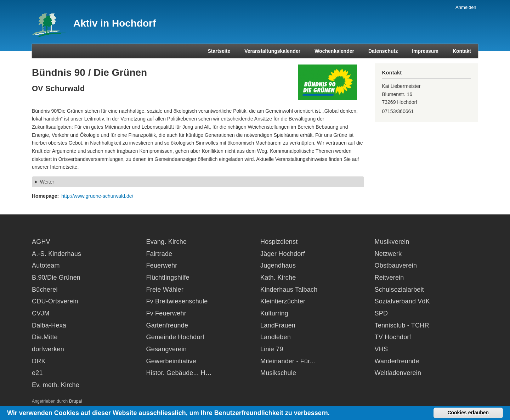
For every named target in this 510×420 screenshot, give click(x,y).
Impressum (425, 51)
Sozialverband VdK (403, 301)
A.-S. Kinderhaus (56, 254)
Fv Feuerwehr (166, 313)
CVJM (41, 313)
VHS (381, 349)
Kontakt (462, 51)
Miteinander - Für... (288, 361)
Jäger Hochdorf (283, 254)
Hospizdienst (279, 242)
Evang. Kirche (167, 242)
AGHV (41, 242)
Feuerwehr (162, 265)
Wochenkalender (334, 51)
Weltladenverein (398, 373)
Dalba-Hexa (49, 325)
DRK (39, 361)
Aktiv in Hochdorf (115, 23)
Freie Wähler (165, 290)
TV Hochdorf (393, 337)
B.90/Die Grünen (56, 278)
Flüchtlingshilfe (168, 278)
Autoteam (46, 265)
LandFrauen (278, 325)
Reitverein (389, 278)
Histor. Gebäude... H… (179, 373)
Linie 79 (272, 349)
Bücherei (45, 290)
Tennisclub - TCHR (402, 325)
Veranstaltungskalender (272, 51)
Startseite (219, 51)
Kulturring (274, 313)
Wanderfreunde (397, 361)
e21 (37, 373)
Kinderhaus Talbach (289, 290)
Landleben (276, 337)
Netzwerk (388, 254)
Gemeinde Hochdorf (175, 337)
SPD (381, 313)
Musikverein (392, 242)
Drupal (76, 401)
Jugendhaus (278, 265)
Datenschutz (383, 51)
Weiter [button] (47, 182)
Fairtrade (159, 254)
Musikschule (278, 373)
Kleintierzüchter (283, 301)
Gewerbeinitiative (171, 361)
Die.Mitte (45, 337)
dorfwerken (48, 349)
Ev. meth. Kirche (56, 385)
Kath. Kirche (278, 278)
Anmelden (466, 7)
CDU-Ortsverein (55, 301)
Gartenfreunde (167, 325)
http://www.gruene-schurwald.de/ (97, 196)
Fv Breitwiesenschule (177, 301)
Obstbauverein (396, 265)
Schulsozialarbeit (399, 290)
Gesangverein (166, 349)
